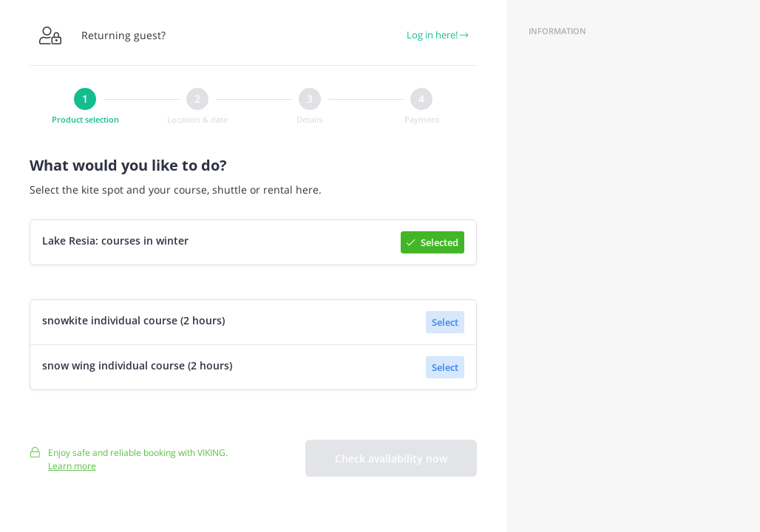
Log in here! (437, 35)
